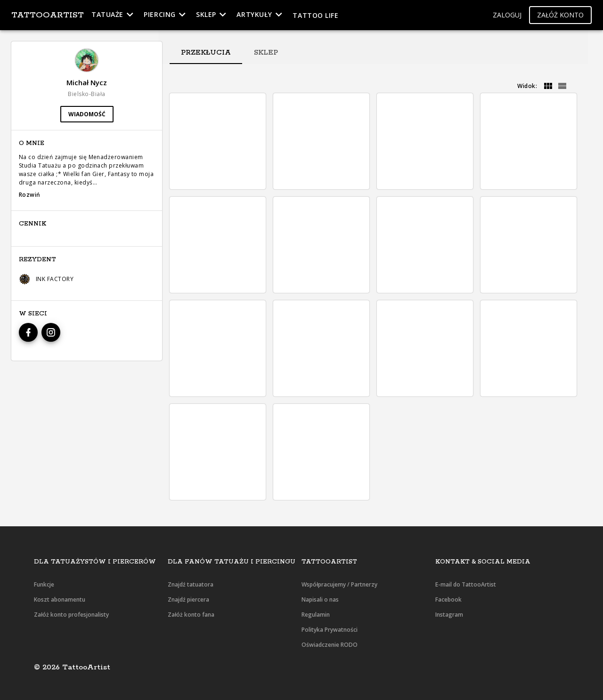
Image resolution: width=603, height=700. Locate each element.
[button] (507, 15)
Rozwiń (30, 195)
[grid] (548, 86)
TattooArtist (48, 15)
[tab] (206, 53)
